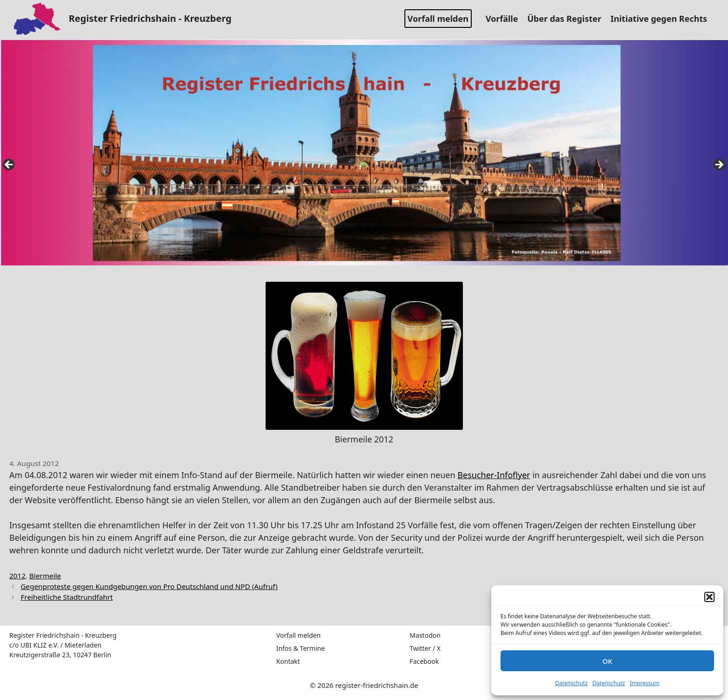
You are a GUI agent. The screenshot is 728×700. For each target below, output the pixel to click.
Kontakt (288, 661)
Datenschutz (572, 683)
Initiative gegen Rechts (662, 19)
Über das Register (568, 19)
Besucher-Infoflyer (494, 475)
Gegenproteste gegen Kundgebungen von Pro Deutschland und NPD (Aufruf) (149, 586)
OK (607, 661)
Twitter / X (425, 648)
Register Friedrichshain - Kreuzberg (150, 18)
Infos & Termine (301, 648)
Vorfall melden (438, 19)
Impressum (644, 683)
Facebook (424, 661)
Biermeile (45, 576)
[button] (709, 597)
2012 (17, 576)
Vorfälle (505, 19)
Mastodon (425, 635)
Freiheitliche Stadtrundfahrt (67, 597)
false (9, 165)
